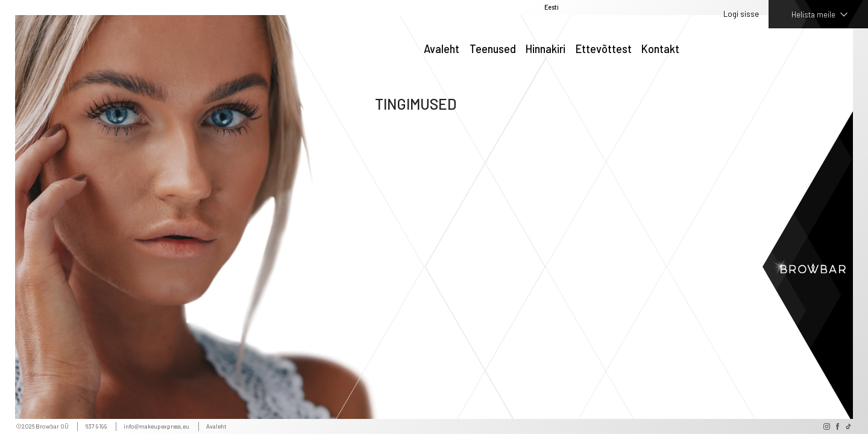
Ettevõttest (604, 49)
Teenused (493, 49)
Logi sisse (741, 14)
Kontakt (660, 49)
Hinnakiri (546, 49)
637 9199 (96, 426)
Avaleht (442, 49)
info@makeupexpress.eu (156, 426)
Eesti (552, 8)
